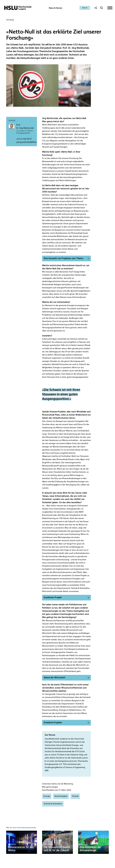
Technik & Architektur (53, 804)
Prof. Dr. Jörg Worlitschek (25, 127)
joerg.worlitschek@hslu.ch (28, 142)
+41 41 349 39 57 (24, 139)
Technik (75, 796)
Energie (47, 796)
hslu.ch (85, 8)
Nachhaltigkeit (61, 796)
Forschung (10, 20)
